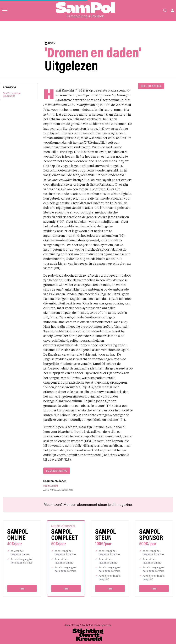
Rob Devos (10, 87)
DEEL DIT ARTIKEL (151, 86)
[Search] (165, 10)
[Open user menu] (172, 10)
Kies (22, 589)
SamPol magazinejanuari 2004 (12, 94)
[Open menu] (5, 10)
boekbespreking (57, 471)
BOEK (50, 43)
